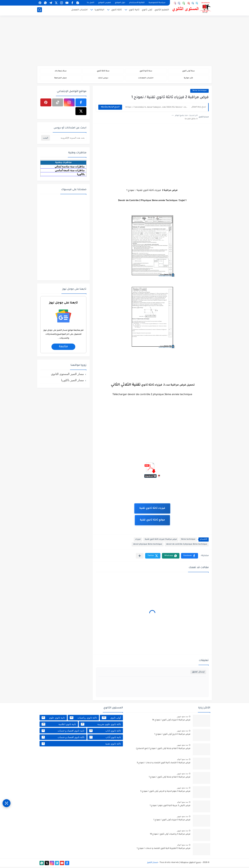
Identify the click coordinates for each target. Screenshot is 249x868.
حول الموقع (120, 3)
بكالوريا (81, 175)
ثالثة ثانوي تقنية (81, 745)
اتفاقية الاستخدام (137, 3)
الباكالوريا (99, 11)
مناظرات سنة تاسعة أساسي (70, 171)
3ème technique (199, 92)
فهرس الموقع (105, 3)
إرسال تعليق (198, 673)
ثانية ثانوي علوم (53, 719)
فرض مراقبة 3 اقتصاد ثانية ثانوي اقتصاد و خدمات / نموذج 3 (164, 764)
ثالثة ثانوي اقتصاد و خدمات (63, 738)
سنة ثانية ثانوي (146, 71)
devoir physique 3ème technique (148, 546)
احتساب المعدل (79, 11)
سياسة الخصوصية (157, 3)
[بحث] (40, 11)
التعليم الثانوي (162, 11)
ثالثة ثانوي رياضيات (83, 719)
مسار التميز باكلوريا (72, 381)
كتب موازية (188, 79)
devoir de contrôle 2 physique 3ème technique (187, 546)
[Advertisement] (124, 41)
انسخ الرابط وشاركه (110, 108)
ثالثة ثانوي (117, 11)
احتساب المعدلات (146, 79)
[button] (190, 557)
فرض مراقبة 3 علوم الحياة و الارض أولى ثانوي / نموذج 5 (165, 793)
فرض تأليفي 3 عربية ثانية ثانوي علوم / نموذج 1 (170, 807)
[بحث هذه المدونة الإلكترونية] (68, 139)
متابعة (63, 348)
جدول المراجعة (61, 79)
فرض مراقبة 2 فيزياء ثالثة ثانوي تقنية (161, 541)
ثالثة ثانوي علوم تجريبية (101, 725)
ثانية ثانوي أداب (105, 738)
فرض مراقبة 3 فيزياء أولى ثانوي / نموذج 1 (172, 821)
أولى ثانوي (147, 11)
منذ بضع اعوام (183, 761)
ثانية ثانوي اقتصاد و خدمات (63, 732)
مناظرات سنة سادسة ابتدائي (70, 168)
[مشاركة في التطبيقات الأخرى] (140, 557)
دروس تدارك (103, 79)
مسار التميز (153, 864)
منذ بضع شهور (182, 718)
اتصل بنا (91, 3)
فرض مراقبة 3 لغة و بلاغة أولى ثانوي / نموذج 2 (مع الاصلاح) (163, 750)
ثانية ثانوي (134, 11)
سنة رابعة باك (61, 71)
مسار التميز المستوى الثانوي (67, 375)
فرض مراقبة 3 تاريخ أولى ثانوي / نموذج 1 (172, 736)
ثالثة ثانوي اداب (105, 732)
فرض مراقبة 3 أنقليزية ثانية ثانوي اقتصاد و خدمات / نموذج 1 (164, 850)
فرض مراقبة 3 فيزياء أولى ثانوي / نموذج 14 (171, 721)
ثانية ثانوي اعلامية (59, 725)
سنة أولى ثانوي (188, 71)
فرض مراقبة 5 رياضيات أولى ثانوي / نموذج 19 (170, 835)
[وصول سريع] (7, 801)
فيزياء (138, 541)
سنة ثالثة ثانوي (103, 71)
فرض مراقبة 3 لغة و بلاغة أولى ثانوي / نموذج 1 (170, 778)
